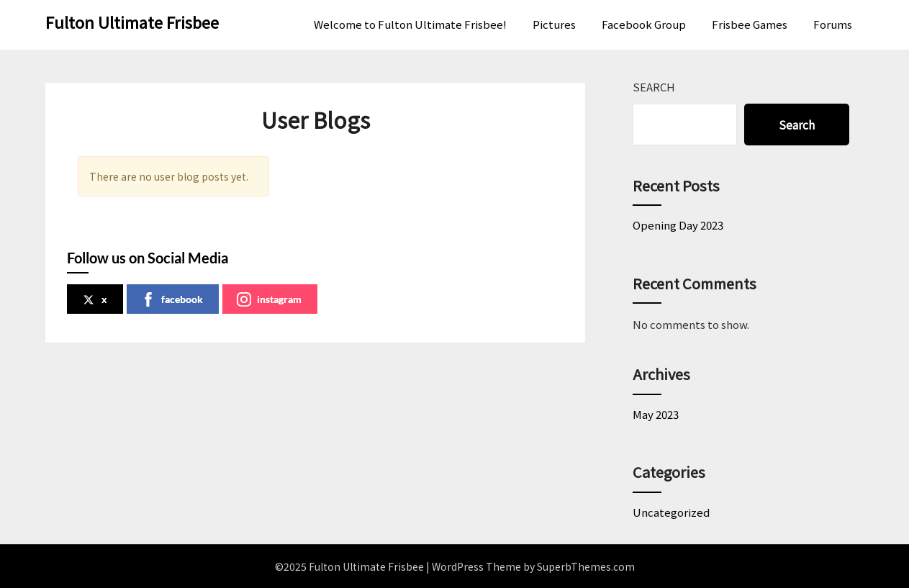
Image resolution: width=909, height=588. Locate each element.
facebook (172, 299)
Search (654, 87)
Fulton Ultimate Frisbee (132, 22)
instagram (269, 299)
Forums (833, 24)
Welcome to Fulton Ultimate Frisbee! (410, 24)
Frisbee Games (750, 24)
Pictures (554, 24)
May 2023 (656, 414)
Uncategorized (671, 512)
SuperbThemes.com (586, 566)
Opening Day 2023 (678, 225)
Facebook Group (644, 24)
